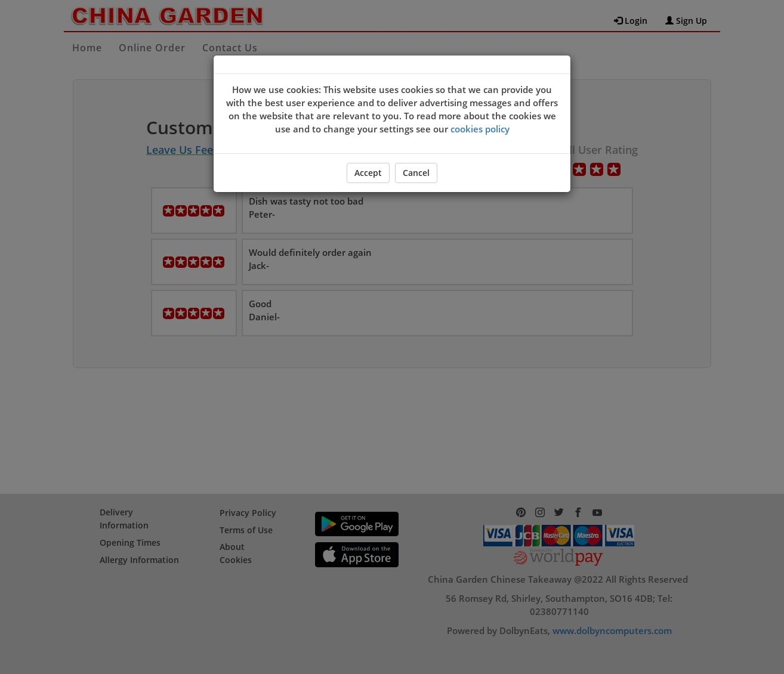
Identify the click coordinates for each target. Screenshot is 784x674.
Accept (368, 173)
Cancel (416, 173)
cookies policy (480, 129)
